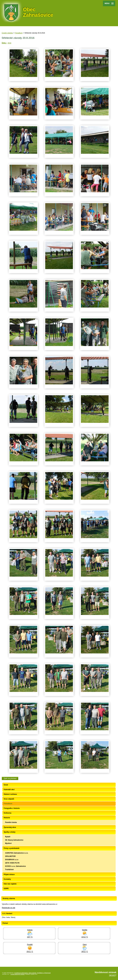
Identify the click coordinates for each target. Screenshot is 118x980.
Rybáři (8, 837)
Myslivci (8, 843)
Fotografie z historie (12, 808)
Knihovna (8, 813)
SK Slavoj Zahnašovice (14, 840)
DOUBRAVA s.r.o (12, 860)
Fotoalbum (19, 33)
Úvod (6, 785)
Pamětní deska (11, 822)
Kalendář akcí (9, 790)
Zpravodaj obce (10, 827)
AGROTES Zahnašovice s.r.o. (17, 853)
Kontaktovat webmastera (21, 973)
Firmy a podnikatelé (12, 848)
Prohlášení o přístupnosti (44, 973)
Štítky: (4, 43)
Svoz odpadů (9, 799)
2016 (9, 43)
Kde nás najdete (10, 884)
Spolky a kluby (10, 832)
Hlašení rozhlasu (10, 794)
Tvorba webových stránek (17, 974)
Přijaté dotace (9, 874)
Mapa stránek (32, 973)
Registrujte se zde (9, 908)
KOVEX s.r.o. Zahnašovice (15, 866)
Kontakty (7, 879)
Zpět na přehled (10, 778)
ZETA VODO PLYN (12, 863)
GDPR (6, 889)
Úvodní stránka (7, 33)
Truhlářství (9, 870)
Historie (7, 818)
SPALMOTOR (10, 856)
